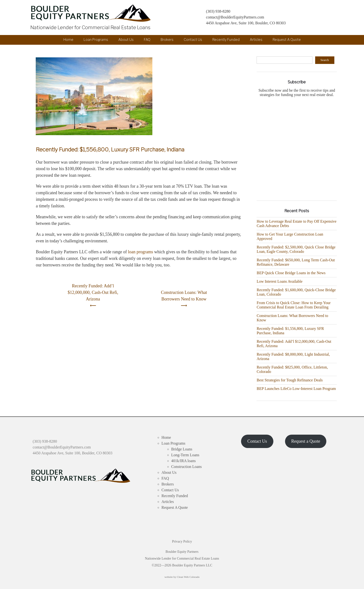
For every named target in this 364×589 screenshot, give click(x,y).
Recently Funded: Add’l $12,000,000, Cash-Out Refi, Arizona (93, 292)
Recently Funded (226, 40)
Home (68, 40)
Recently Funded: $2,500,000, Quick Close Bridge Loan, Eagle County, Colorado (296, 249)
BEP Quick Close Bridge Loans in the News (291, 273)
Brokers (167, 40)
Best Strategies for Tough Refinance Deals (290, 380)
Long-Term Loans (185, 455)
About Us (126, 40)
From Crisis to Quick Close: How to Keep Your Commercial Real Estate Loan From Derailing (294, 305)
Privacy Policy (182, 541)
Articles (256, 40)
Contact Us (193, 40)
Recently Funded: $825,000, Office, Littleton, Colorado (292, 369)
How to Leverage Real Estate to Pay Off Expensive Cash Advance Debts (297, 224)
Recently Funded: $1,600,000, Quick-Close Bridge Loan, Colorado (296, 292)
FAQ (147, 40)
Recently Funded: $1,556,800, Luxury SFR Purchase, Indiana (110, 149)
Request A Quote (287, 40)
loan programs (140, 252)
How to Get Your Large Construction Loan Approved (290, 236)
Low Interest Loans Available (280, 281)
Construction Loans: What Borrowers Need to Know (184, 296)
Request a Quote (306, 441)
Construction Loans (187, 467)
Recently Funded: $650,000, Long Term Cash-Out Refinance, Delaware (296, 262)
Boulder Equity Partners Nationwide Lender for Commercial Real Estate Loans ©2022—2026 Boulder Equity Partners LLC (182, 558)
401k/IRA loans (184, 461)
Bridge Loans (182, 449)
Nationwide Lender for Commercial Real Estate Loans (88, 27)
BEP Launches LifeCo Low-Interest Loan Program (296, 389)
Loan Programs (96, 40)
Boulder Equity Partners (92, 13)
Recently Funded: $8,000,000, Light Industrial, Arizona (293, 356)
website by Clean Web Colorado (182, 577)
